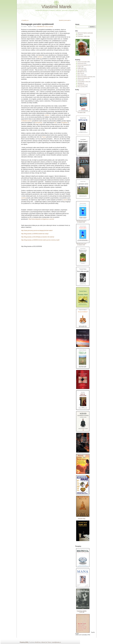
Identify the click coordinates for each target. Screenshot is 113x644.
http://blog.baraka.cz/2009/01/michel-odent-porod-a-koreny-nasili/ (40, 240)
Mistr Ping (80, 73)
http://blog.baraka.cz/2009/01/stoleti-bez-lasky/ (35, 234)
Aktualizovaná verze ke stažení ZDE (81, 222)
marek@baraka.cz (56, 642)
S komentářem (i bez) (83, 82)
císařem (47, 115)
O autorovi (80, 35)
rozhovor (40, 57)
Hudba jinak (81, 68)
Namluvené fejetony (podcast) (85, 77)
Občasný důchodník (82, 78)
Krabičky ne (25, 20)
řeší (55, 123)
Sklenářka (80, 83)
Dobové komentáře (82, 62)
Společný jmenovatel (64, 20)
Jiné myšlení (81, 70)
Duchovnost (81, 63)
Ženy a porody (49, 27)
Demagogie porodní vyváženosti (37, 24)
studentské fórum (82, 85)
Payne (44, 137)
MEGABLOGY (41, 27)
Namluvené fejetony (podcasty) (85, 33)
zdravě (65, 200)
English (79, 67)
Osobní (79, 80)
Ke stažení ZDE (80, 113)
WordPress (38, 642)
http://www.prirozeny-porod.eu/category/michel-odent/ (37, 230)
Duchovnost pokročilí (83, 65)
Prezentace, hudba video (84, 36)
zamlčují (24, 198)
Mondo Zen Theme (46, 642)
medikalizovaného (27, 121)
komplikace (65, 123)
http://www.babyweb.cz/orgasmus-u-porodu (41, 219)
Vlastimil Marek (56, 7)
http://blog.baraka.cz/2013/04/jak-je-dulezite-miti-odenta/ (38, 237)
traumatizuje (38, 123)
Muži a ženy (81, 75)
